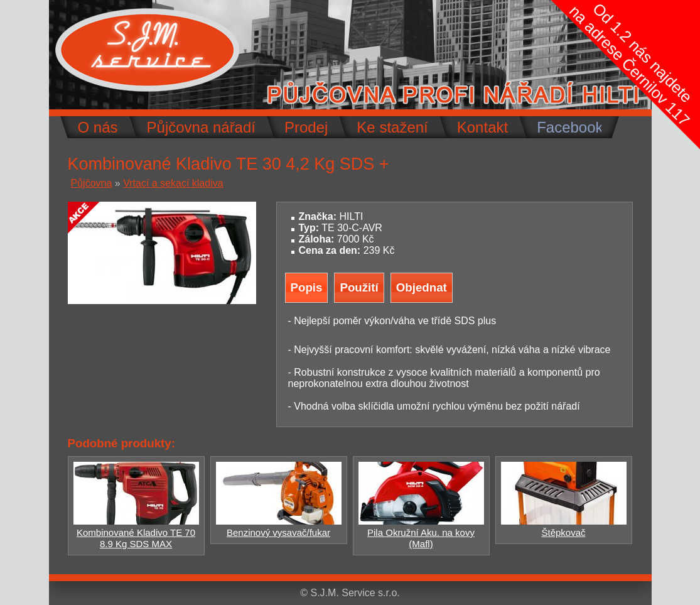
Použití (359, 287)
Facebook (570, 127)
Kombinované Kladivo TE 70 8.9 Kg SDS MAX (136, 532)
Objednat (422, 287)
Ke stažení (392, 127)
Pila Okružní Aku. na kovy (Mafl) (421, 532)
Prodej (306, 127)
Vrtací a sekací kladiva (173, 183)
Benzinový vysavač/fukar (279, 527)
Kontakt (482, 127)
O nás (98, 127)
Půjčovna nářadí (201, 127)
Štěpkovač (564, 527)
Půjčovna (92, 183)
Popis (307, 287)
